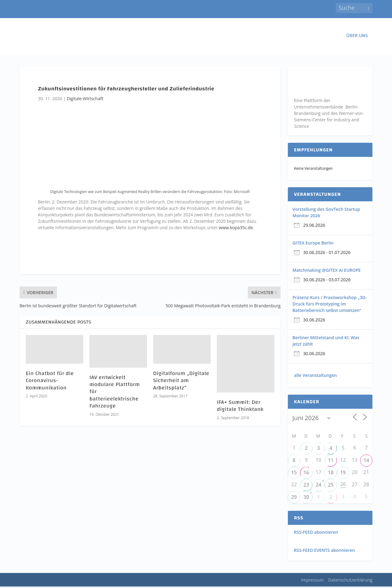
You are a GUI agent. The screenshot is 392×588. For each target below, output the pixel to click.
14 (366, 462)
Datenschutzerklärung (350, 581)
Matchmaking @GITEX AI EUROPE (327, 272)
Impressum (312, 581)
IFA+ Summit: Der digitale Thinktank (240, 407)
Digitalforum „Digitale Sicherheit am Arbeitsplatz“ (181, 382)
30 (306, 499)
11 (331, 462)
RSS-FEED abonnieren (316, 534)
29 (294, 499)
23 (306, 487)
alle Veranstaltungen (315, 377)
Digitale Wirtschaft (85, 100)
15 (294, 474)
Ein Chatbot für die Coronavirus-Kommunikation (50, 382)
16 (306, 474)
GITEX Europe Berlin (313, 244)
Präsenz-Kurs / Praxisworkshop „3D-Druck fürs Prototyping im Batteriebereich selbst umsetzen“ (330, 305)
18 (331, 474)
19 (343, 474)
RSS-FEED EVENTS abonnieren (324, 552)
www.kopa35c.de (236, 229)
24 (318, 487)
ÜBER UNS (357, 38)
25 (331, 487)
